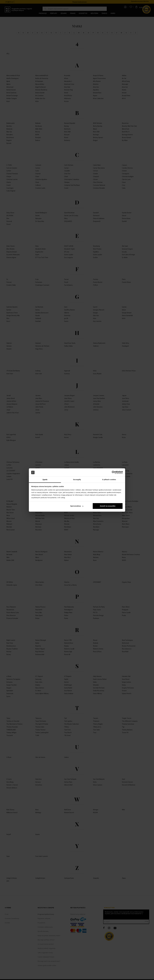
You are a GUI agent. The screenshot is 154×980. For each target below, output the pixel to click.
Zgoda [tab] (45, 479)
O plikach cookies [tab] (109, 479)
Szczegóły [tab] (77, 479)
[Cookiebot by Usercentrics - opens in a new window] (113, 473)
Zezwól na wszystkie (108, 506)
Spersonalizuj (77, 506)
